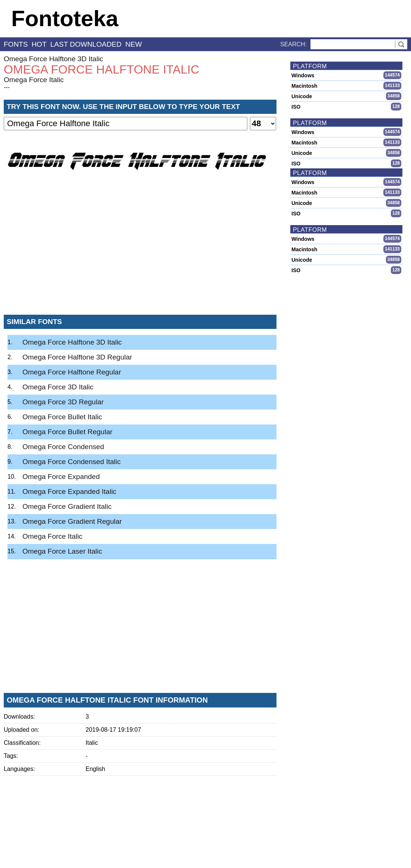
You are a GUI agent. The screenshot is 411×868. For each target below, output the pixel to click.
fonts (16, 44)
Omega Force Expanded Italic (69, 491)
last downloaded (86, 44)
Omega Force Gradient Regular (72, 521)
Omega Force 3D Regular (63, 402)
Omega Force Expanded (61, 477)
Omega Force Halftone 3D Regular (77, 357)
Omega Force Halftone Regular (72, 372)
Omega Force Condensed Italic (72, 462)
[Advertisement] (140, 253)
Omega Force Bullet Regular (67, 432)
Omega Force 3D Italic (58, 387)
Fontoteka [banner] (65, 18)
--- (7, 87)
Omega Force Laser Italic (62, 551)
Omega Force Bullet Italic (62, 417)
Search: (293, 44)
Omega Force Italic (34, 80)
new (133, 44)
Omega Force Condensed (63, 447)
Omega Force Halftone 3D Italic (53, 59)
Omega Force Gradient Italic (67, 506)
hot (39, 44)
